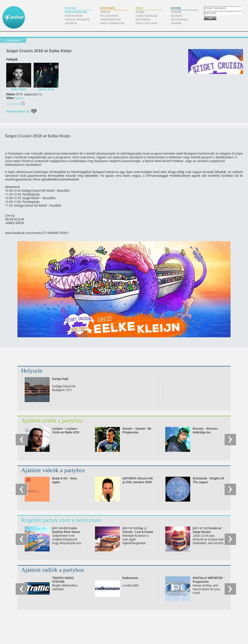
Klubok (177, 16)
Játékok (71, 23)
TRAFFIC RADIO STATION (63, 580)
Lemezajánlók (146, 16)
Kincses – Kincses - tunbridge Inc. (206, 431)
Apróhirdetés (111, 19)
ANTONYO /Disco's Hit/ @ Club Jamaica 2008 (138, 480)
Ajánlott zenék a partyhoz (52, 420)
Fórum (105, 12)
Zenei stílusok (147, 23)
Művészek (143, 19)
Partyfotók (74, 16)
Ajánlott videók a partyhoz (53, 470)
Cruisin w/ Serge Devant (207, 532)
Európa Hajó (60, 379)
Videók (176, 12)
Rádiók (176, 23)
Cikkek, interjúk (77, 19)
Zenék (140, 12)
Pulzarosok (109, 16)
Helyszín (32, 371)
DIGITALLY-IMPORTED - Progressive (209, 580)
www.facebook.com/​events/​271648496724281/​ (37, 233)
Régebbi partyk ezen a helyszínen (61, 520)
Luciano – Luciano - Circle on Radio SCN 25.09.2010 (66, 432)
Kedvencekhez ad (18, 112)
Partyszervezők (112, 23)
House (19, 98)
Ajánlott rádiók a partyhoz (53, 570)
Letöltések (179, 19)
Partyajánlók (76, 12)
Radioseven (130, 578)
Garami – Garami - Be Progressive (137, 431)
